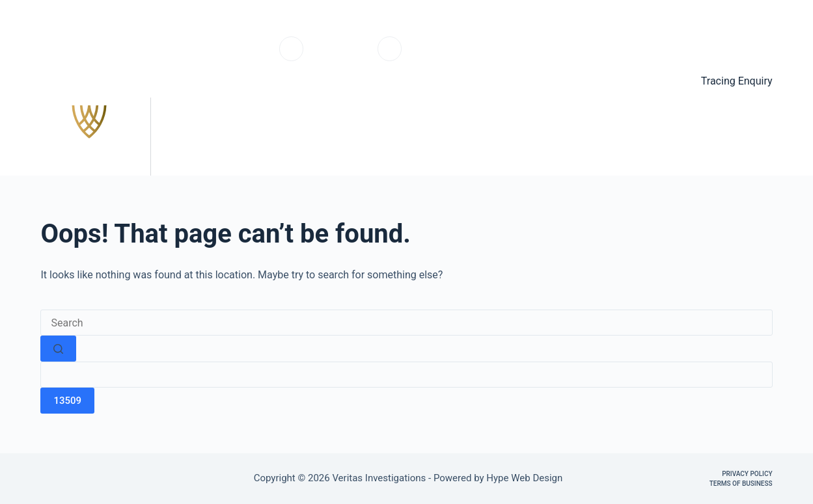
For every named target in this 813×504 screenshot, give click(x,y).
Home (468, 136)
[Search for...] (406, 323)
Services (540, 137)
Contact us (734, 136)
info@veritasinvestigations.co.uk (473, 56)
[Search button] (58, 349)
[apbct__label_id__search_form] (406, 375)
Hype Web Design (526, 478)
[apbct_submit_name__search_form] (67, 401)
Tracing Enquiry (737, 81)
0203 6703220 (340, 56)
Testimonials (634, 136)
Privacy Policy (747, 474)
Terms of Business (741, 484)
